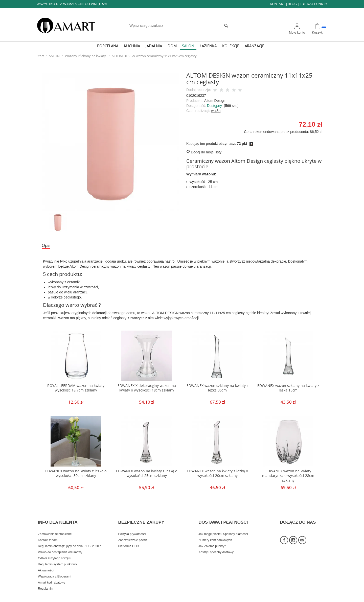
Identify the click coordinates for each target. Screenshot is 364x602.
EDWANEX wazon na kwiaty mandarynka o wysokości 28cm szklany (288, 477)
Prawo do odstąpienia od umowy (60, 546)
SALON (188, 46)
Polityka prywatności (132, 528)
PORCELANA (108, 46)
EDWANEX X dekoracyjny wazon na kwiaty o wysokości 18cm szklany (147, 389)
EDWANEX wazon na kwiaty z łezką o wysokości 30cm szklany (76, 474)
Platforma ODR (129, 540)
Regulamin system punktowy (57, 558)
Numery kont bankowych (215, 534)
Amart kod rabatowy (52, 576)
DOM (172, 46)
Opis (47, 246)
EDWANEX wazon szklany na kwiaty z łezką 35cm (217, 389)
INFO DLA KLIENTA (58, 519)
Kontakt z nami (48, 534)
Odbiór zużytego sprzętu (54, 552)
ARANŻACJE (254, 46)
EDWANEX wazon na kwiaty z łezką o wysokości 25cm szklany (147, 474)
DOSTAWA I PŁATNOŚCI (223, 519)
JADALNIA (154, 46)
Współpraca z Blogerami (54, 570)
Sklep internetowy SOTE (312, 597)
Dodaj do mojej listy (204, 152)
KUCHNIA (132, 46)
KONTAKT (278, 4)
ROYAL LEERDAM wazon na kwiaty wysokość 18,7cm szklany (76, 389)
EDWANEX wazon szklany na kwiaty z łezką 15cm (288, 389)
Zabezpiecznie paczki (133, 534)
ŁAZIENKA (208, 46)
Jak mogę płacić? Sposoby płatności (223, 528)
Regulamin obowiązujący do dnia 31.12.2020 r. (70, 540)
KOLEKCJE (231, 46)
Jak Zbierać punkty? (212, 540)
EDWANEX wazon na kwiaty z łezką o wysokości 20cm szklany (217, 474)
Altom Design (215, 101)
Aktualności (46, 564)
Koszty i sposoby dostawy (216, 546)
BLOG (292, 4)
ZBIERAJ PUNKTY (313, 4)
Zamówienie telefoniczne (55, 528)
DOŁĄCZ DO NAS (298, 519)
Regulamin (45, 583)
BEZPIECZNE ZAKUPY (141, 519)
